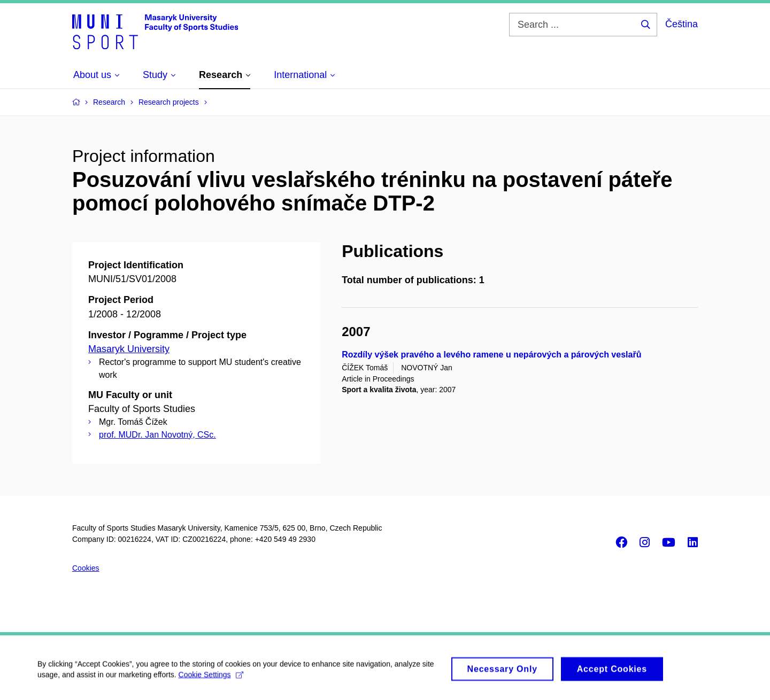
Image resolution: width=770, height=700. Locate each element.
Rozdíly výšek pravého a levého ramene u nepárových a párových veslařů (491, 355)
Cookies (86, 568)
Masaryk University (129, 349)
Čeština (682, 24)
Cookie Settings (211, 678)
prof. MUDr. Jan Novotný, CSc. (157, 435)
